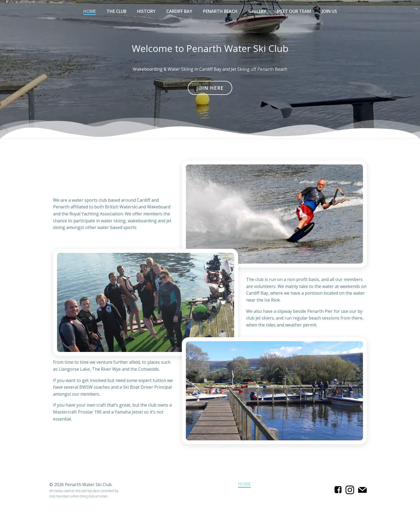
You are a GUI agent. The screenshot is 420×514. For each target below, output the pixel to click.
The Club (117, 11)
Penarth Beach (220, 11)
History (146, 11)
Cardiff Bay (179, 11)
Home (90, 11)
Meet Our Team (294, 11)
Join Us (329, 11)
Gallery (257, 11)
